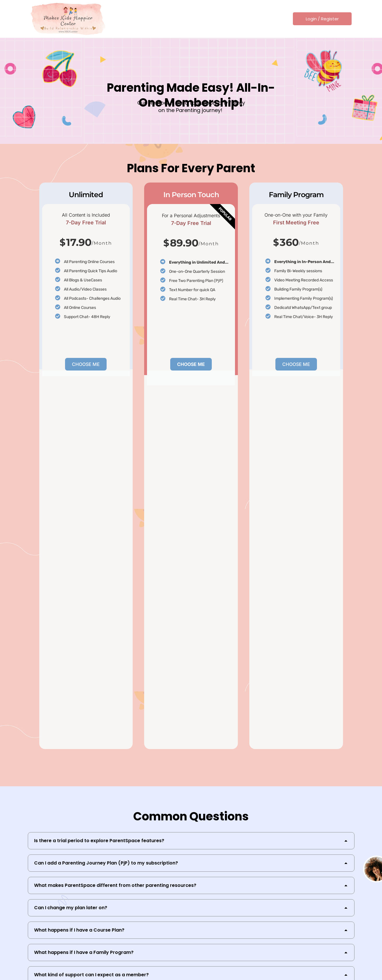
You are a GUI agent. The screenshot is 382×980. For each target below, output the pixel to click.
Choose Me (86, 364)
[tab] (191, 841)
